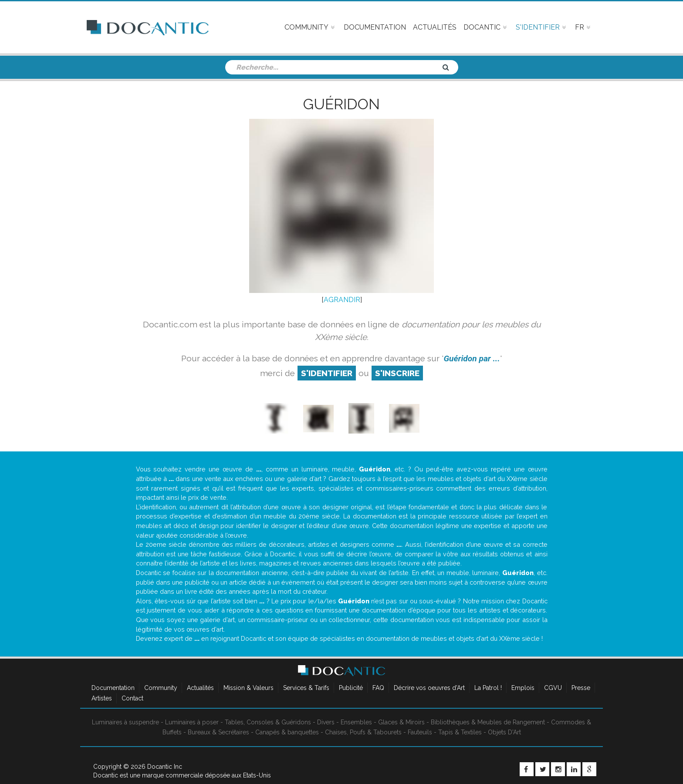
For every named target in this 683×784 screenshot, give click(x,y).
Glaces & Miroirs (401, 722)
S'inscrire (397, 373)
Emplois (523, 688)
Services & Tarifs (306, 688)
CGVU (553, 688)
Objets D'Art (504, 732)
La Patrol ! (488, 688)
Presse (581, 688)
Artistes (102, 698)
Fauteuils (420, 732)
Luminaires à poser (192, 722)
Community (161, 688)
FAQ (378, 688)
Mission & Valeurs (249, 688)
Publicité (351, 688)
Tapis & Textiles (460, 732)
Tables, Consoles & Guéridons (268, 722)
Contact (132, 698)
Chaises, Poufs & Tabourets (363, 732)
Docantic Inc (165, 767)
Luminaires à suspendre (125, 722)
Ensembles (356, 722)
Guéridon (341, 104)
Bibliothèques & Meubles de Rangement (488, 722)
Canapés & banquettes (287, 732)
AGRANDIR (342, 300)
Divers (326, 722)
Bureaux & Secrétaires (218, 732)
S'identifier (327, 373)
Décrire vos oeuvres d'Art (429, 688)
